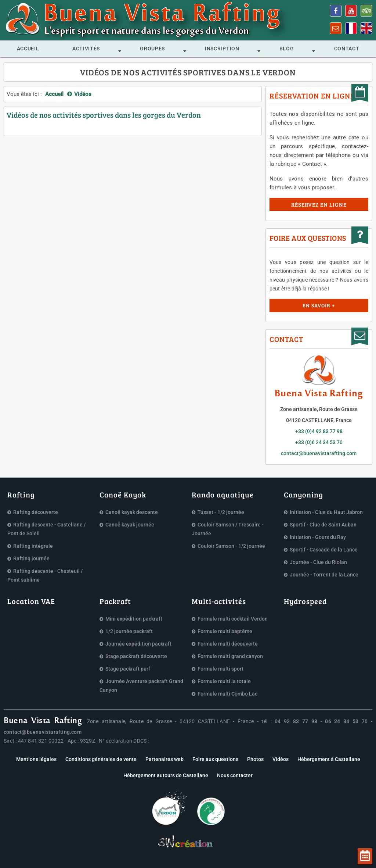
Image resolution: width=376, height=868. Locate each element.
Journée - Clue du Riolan (318, 562)
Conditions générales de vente (101, 759)
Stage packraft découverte (136, 656)
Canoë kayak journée (130, 525)
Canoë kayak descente (132, 512)
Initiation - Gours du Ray (318, 537)
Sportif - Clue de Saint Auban (323, 525)
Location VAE (31, 601)
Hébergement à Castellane (329, 759)
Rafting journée (31, 558)
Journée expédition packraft (138, 644)
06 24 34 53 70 (346, 721)
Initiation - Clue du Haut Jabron (326, 512)
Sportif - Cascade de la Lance (324, 550)
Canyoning (303, 494)
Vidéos (281, 759)
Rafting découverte (36, 512)
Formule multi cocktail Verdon (233, 619)
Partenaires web (164, 759)
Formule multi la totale (224, 681)
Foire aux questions (215, 759)
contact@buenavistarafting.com (319, 453)
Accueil (28, 49)
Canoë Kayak (123, 494)
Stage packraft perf (128, 669)
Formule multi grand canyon (230, 656)
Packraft (115, 601)
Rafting (21, 494)
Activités (86, 49)
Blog (287, 49)
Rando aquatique (223, 494)
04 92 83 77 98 (296, 721)
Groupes (152, 49)
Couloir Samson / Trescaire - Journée (228, 529)
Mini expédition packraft (134, 619)
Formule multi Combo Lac (227, 694)
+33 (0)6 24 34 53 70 (319, 442)
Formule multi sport (220, 669)
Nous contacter (235, 775)
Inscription (222, 49)
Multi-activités (219, 601)
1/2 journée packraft (129, 631)
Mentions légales (36, 759)
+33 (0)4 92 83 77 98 (319, 431)
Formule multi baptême (225, 631)
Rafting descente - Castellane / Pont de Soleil (46, 529)
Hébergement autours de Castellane (166, 775)
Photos (255, 759)
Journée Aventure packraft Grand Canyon (141, 686)
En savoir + (319, 305)
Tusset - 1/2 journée (221, 512)
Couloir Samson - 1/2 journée (231, 546)
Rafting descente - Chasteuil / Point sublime (45, 575)
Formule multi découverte (228, 644)
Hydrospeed (305, 601)
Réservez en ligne (319, 204)
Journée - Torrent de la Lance (324, 575)
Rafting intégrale (33, 546)
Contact (347, 49)
